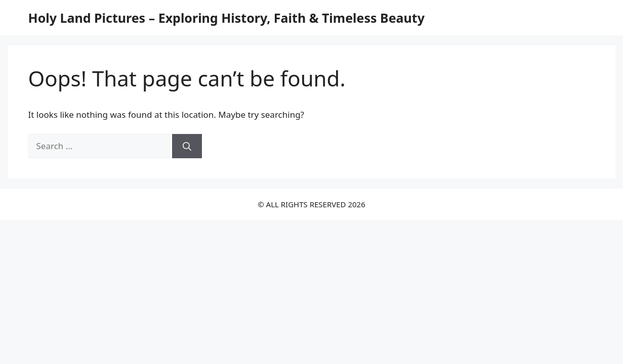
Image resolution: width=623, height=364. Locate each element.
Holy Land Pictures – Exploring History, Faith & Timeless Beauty (226, 18)
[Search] (187, 146)
